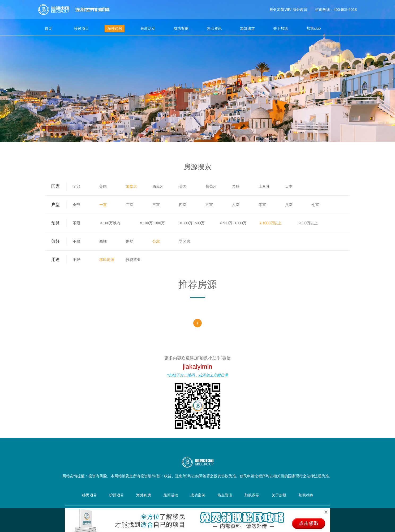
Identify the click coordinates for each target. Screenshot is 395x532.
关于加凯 (281, 28)
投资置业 (133, 260)
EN (272, 10)
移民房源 (107, 260)
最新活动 (148, 28)
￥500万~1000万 (233, 223)
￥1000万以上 (270, 223)
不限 (76, 223)
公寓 (156, 241)
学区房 (184, 241)
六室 (236, 205)
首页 (48, 28)
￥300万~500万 (192, 223)
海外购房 (115, 28)
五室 (209, 205)
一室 (103, 205)
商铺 (103, 241)
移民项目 (81, 28)
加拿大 (131, 186)
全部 (76, 186)
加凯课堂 (247, 28)
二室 (130, 205)
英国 (183, 186)
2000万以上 (308, 223)
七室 (315, 205)
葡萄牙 (211, 186)
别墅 (130, 241)
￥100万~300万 (152, 223)
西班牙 (158, 186)
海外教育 (300, 10)
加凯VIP (284, 10)
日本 (289, 186)
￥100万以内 (110, 223)
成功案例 (181, 28)
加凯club (314, 28)
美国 (103, 186)
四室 (183, 205)
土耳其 (264, 186)
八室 (289, 205)
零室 (262, 205)
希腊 (236, 186)
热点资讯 (214, 28)
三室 (156, 205)
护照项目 (117, 495)
